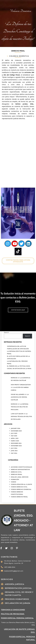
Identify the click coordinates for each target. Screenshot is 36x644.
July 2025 (14, 433)
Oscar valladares (18, 394)
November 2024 (16, 446)
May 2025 (14, 436)
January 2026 (16, 428)
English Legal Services (20, 477)
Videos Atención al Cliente (21, 484)
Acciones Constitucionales (21, 467)
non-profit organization (21, 385)
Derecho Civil (16, 472)
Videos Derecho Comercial (21, 489)
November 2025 (16, 431)
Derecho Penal (17, 474)
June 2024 (14, 451)
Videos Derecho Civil (19, 487)
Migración (15, 479)
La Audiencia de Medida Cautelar (20, 397)
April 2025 (15, 438)
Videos (13, 482)
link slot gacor (17, 414)
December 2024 (16, 443)
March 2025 (15, 441)
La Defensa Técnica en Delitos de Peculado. (20, 407)
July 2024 (14, 448)
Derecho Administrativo (20, 470)
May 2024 (14, 453)
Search (6, 332)
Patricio (14, 378)
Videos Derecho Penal (19, 497)
